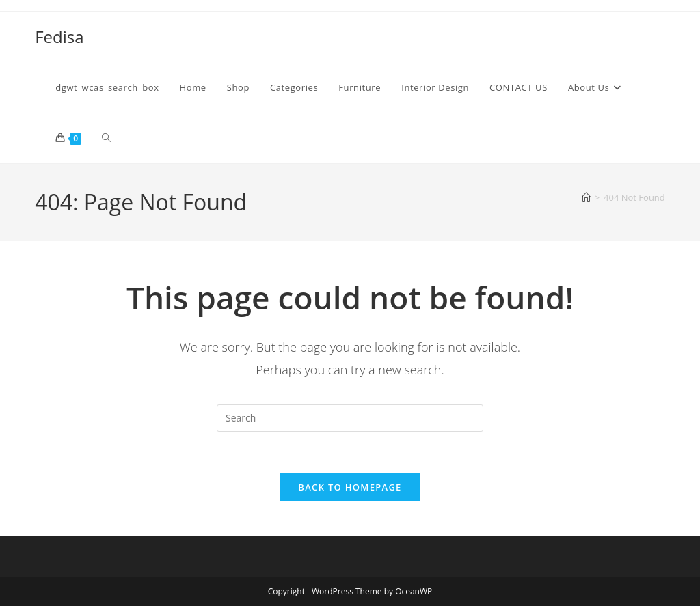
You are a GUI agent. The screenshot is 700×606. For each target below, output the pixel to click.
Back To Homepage (350, 487)
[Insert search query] (350, 418)
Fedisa (59, 37)
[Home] (586, 197)
